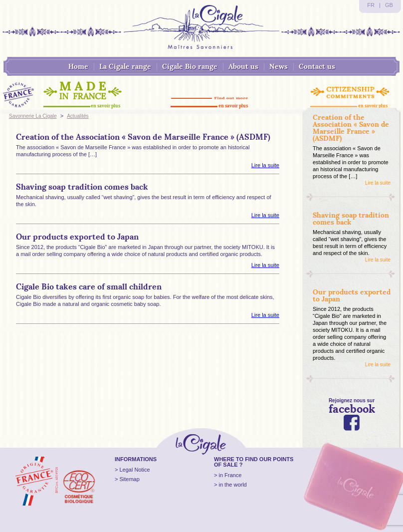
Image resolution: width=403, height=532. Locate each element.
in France (230, 475)
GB (389, 5)
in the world (232, 485)
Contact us (317, 66)
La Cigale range (125, 66)
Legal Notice (134, 470)
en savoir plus (105, 106)
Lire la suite (265, 165)
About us (243, 66)
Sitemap (129, 479)
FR (371, 5)
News (279, 66)
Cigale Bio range (190, 66)
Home (78, 66)
